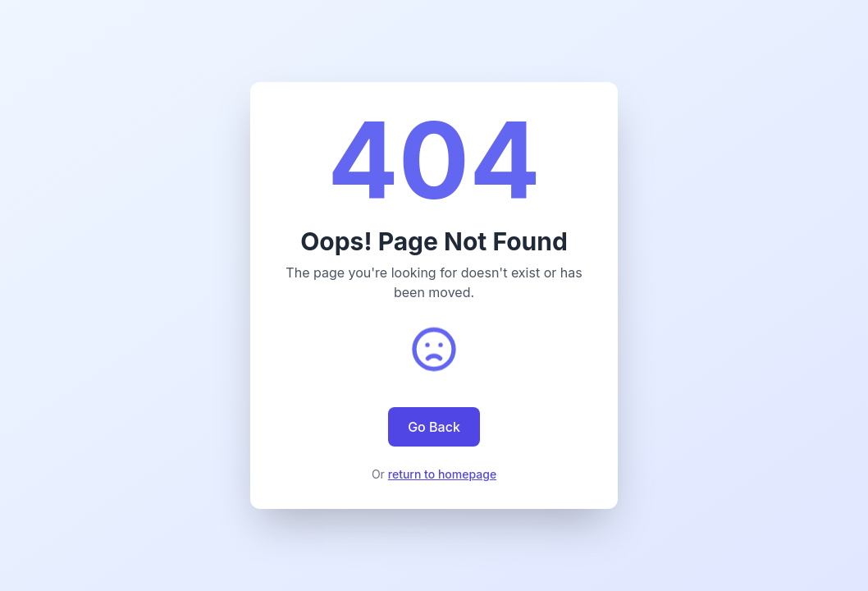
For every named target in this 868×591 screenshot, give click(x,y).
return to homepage (442, 474)
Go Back (434, 427)
